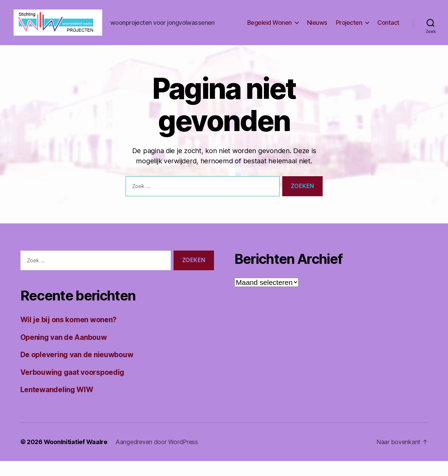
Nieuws (317, 30)
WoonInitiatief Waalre (76, 457)
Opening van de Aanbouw (64, 352)
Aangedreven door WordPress (157, 457)
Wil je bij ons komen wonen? (69, 335)
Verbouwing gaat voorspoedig (73, 387)
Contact (388, 30)
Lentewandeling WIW (57, 405)
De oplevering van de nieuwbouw (77, 370)
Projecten (349, 30)
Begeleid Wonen (270, 30)
